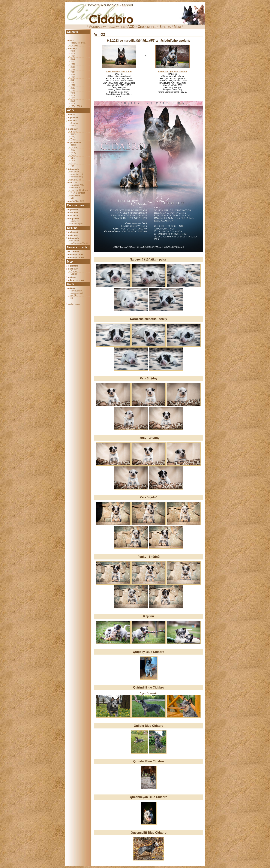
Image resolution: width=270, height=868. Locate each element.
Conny (74, 271)
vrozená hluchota (79, 190)
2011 (73, 88)
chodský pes (77, 224)
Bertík (73, 145)
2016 (73, 75)
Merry (73, 153)
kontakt (74, 45)
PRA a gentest (78, 193)
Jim (72, 166)
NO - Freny (73, 252)
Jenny (73, 163)
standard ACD (77, 185)
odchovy (75, 171)
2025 (73, 51)
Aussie (74, 131)
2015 (73, 77)
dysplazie (75, 195)
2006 (73, 101)
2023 (73, 56)
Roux (73, 126)
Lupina (74, 147)
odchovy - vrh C (76, 255)
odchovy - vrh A (76, 280)
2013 (73, 83)
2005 (73, 104)
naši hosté (73, 215)
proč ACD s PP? (76, 201)
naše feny (73, 212)
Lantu (73, 161)
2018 (73, 69)
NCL (73, 198)
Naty (73, 137)
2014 (73, 80)
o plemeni (73, 118)
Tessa (73, 139)
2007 (73, 98)
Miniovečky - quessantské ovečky (77, 293)
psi (72, 298)
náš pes (72, 277)
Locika (74, 274)
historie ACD (77, 188)
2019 (73, 67)
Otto (73, 158)
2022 (73, 59)
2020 (73, 64)
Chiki (73, 150)
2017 (73, 72)
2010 (73, 90)
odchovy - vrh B (76, 258)
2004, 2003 (76, 106)
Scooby (74, 123)
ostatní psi (76, 179)
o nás (71, 40)
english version (74, 304)
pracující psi (77, 174)
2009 (73, 93)
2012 (73, 85)
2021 (73, 62)
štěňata (72, 115)
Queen (74, 155)
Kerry (73, 134)
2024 (73, 54)
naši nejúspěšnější (80, 243)
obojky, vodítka (78, 43)
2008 (73, 96)
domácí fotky (77, 177)
